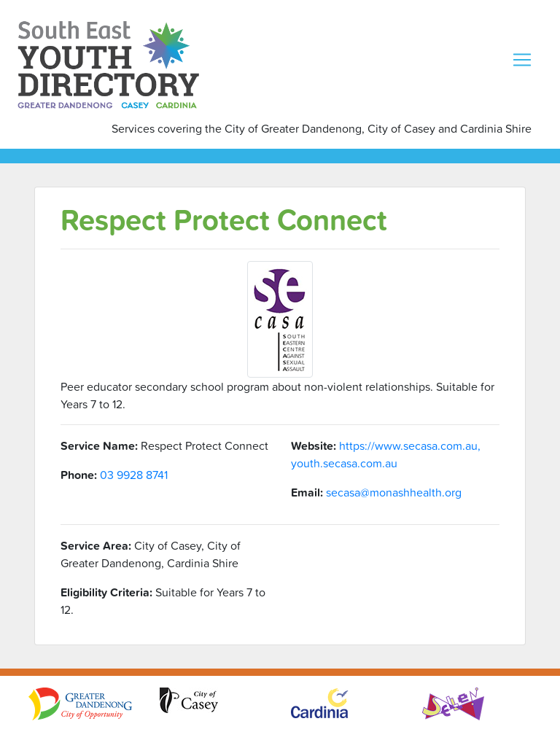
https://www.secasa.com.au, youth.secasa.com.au (386, 454)
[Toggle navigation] (522, 60)
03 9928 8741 (134, 475)
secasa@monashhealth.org (394, 492)
